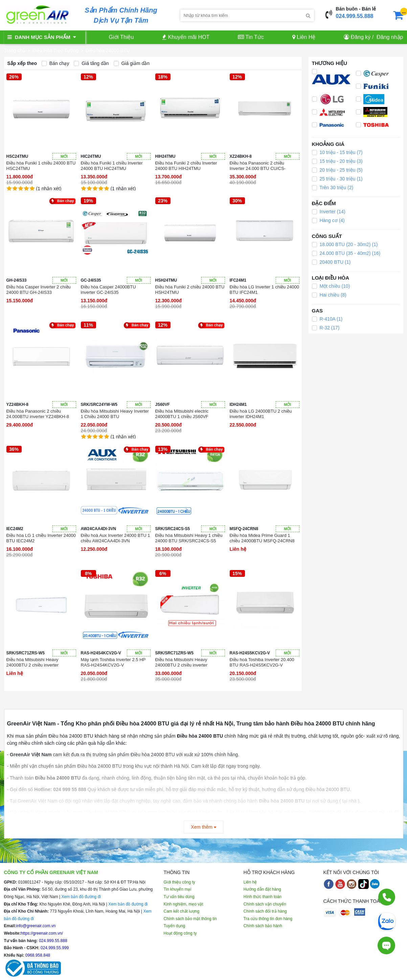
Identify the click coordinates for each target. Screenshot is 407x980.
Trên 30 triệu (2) (333, 188)
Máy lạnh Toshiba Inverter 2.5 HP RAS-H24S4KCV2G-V (113, 662)
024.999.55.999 (54, 948)
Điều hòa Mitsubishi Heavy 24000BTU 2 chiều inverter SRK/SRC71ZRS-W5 (32, 662)
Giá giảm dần (132, 63)
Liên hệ (250, 882)
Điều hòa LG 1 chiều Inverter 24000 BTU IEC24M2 (41, 538)
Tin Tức (251, 37)
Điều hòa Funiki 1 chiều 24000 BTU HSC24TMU (41, 166)
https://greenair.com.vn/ (42, 933)
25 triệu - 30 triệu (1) (337, 179)
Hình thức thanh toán (263, 897)
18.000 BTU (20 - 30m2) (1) (345, 244)
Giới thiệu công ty (179, 882)
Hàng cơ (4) (328, 220)
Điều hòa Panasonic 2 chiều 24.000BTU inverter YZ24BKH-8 (38, 414)
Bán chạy (55, 63)
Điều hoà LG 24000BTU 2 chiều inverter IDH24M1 (261, 414)
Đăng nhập (390, 37)
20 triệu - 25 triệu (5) (337, 170)
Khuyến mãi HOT (186, 37)
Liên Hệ (304, 37)
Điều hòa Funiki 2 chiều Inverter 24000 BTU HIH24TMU (186, 166)
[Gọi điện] (387, 897)
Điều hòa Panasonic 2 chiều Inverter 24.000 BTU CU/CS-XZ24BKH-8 (258, 166)
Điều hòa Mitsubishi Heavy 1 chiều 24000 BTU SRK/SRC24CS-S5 (189, 538)
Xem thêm (203, 827)
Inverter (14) (329, 212)
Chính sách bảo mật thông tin (190, 919)
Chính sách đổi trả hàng (265, 911)
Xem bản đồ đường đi (81, 897)
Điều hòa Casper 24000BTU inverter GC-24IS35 (108, 290)
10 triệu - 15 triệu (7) (337, 152)
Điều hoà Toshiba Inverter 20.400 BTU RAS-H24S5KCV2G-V (262, 662)
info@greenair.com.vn (36, 926)
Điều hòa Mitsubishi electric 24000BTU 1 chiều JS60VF (182, 414)
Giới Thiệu (121, 37)
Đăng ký (361, 37)
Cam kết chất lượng (182, 911)
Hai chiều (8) (329, 295)
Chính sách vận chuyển (265, 904)
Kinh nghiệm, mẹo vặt (184, 904)
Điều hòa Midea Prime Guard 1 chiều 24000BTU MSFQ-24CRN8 (262, 538)
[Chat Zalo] (387, 921)
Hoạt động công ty (180, 933)
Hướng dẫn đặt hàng (262, 889)
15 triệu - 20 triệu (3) (337, 161)
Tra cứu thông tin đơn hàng (268, 919)
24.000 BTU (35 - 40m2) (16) (346, 253)
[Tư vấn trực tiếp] (386, 945)
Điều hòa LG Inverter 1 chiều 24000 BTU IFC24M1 (265, 290)
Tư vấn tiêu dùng (179, 897)
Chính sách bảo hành (263, 926)
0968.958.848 (37, 955)
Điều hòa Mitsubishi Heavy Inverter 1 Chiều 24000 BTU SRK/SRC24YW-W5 (115, 414)
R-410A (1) (327, 319)
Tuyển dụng (175, 926)
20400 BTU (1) (331, 262)
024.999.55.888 (354, 16)
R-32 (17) (326, 328)
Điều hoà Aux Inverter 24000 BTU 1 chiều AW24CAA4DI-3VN (116, 538)
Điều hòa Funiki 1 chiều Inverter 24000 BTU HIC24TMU (112, 166)
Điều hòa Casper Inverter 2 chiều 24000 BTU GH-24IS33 (39, 290)
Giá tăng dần (91, 63)
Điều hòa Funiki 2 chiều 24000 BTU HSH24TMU (190, 290)
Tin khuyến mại (178, 889)
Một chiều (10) (331, 286)
